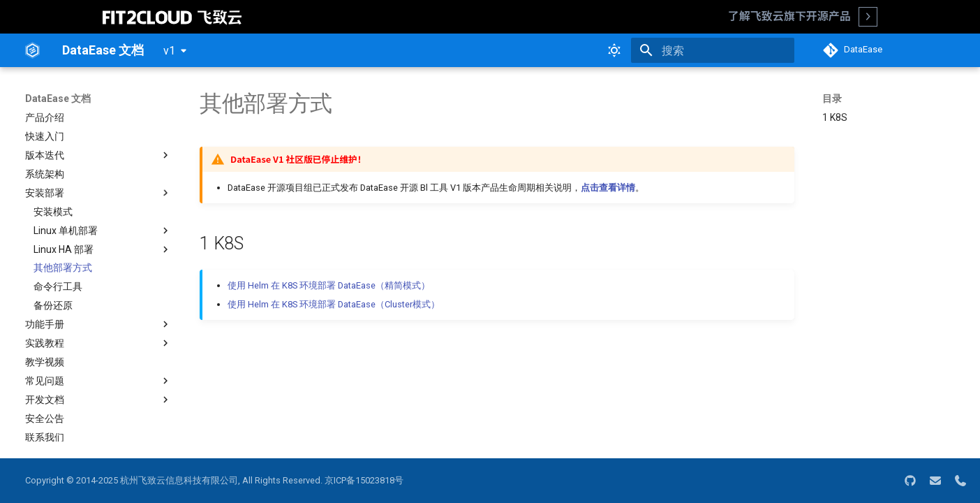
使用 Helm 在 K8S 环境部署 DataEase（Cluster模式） (334, 304)
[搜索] (713, 50)
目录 (832, 99)
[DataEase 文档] (32, 50)
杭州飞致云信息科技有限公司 (179, 480)
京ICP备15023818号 (364, 480)
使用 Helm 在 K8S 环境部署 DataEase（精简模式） (329, 285)
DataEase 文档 (58, 99)
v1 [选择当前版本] (169, 51)
